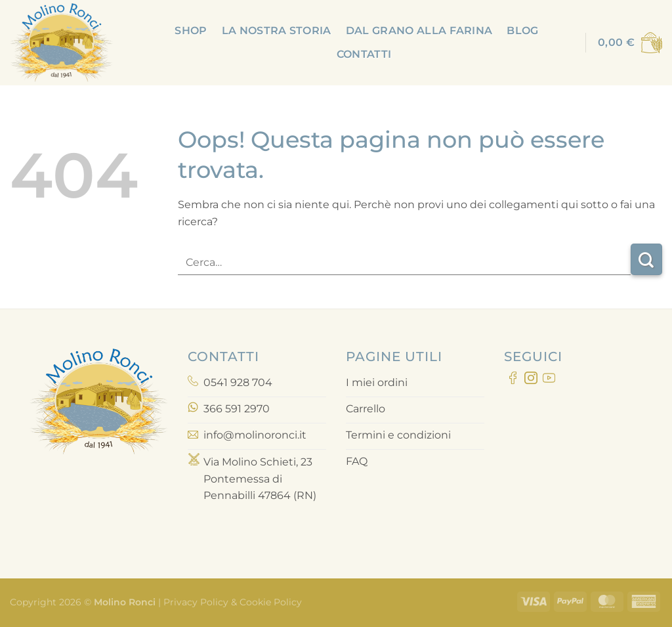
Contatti (364, 54)
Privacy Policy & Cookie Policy (231, 602)
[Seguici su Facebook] (513, 380)
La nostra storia (277, 31)
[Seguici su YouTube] (549, 380)
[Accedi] (566, 43)
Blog (522, 31)
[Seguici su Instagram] (531, 380)
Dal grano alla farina (419, 31)
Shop (191, 31)
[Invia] (646, 259)
